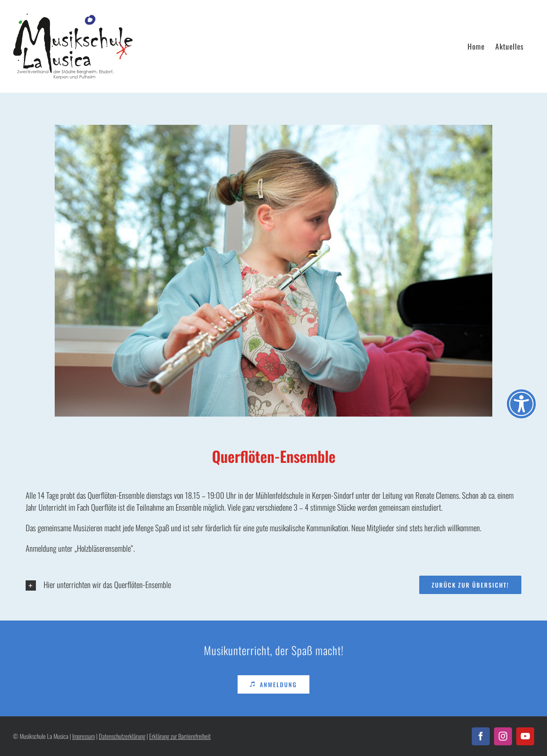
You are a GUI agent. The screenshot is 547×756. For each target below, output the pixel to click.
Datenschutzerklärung (122, 736)
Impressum (84, 736)
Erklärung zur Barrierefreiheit (180, 736)
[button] (145, 585)
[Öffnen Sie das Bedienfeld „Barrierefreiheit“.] (521, 404)
